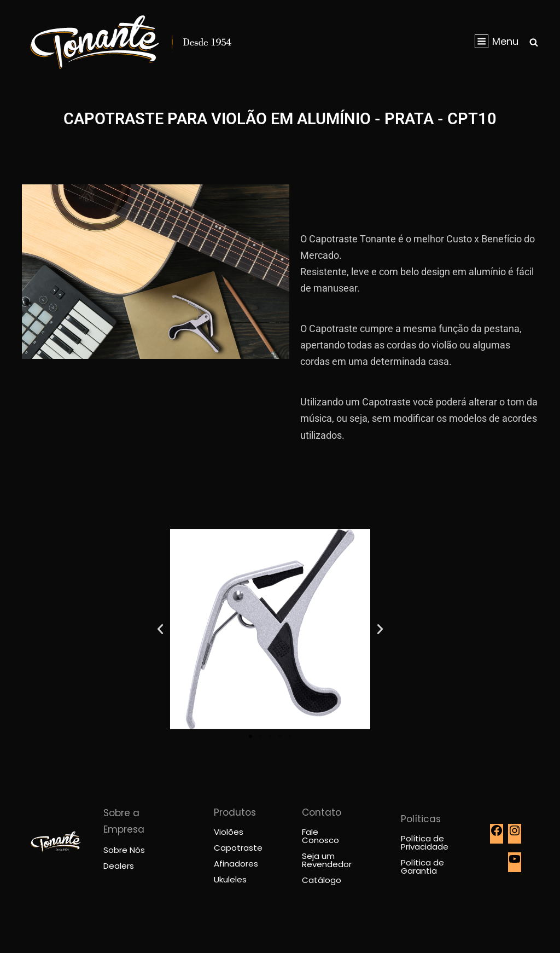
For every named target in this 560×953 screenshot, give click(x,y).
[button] (160, 629)
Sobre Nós (124, 850)
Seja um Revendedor (327, 860)
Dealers (119, 866)
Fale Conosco (320, 836)
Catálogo (322, 880)
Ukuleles (230, 879)
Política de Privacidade (425, 842)
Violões (229, 832)
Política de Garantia (422, 867)
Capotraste (238, 848)
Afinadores (236, 864)
